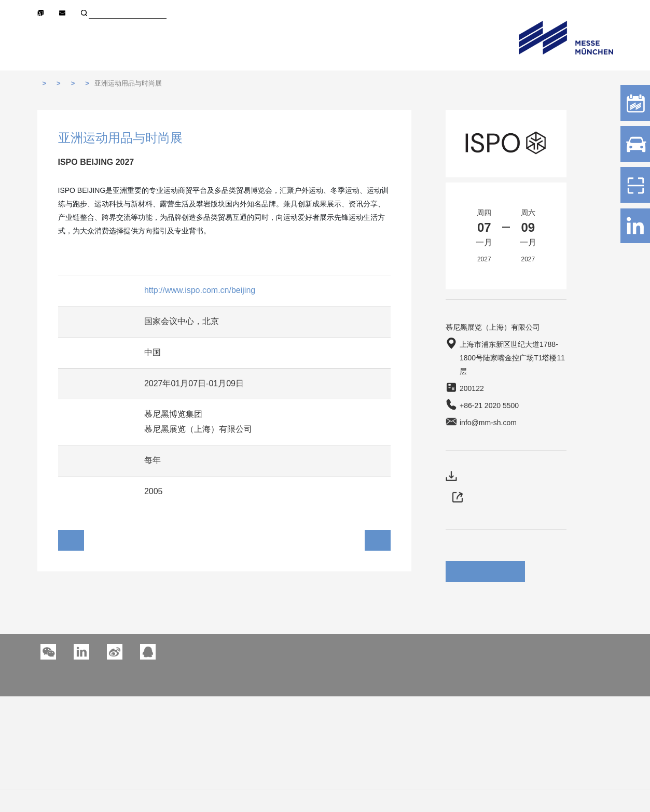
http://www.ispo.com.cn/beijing (200, 290)
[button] (81, 652)
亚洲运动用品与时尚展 (128, 83)
